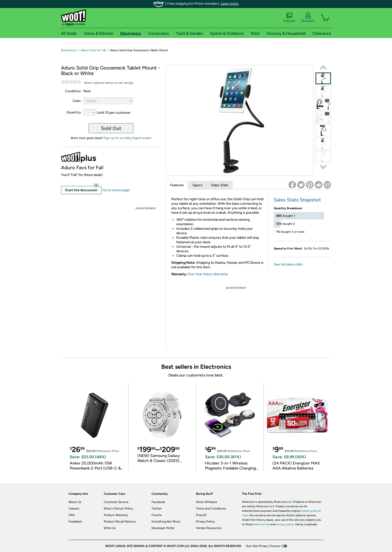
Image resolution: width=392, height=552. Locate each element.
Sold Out (111, 128)
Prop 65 (201, 515)
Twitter (157, 508)
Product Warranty (116, 515)
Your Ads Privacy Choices (263, 546)
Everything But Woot (166, 521)
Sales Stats (220, 185)
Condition (73, 91)
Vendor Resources (209, 528)
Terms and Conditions (211, 508)
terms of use (262, 524)
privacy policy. (285, 524)
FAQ (71, 515)
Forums (289, 18)
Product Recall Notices (120, 521)
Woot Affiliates (207, 502)
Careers (74, 508)
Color (77, 101)
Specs (197, 185)
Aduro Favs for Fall (93, 50)
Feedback (75, 521)
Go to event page (116, 190)
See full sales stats (288, 264)
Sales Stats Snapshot (297, 200)
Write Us (110, 528)
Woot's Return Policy (118, 508)
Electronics (69, 50)
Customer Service (116, 502)
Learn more (230, 4)
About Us (75, 502)
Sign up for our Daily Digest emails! (128, 138)
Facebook (158, 502)
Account (308, 18)
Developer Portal (163, 528)
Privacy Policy (205, 521)
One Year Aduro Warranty (208, 274)
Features (177, 185)
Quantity (74, 112)
